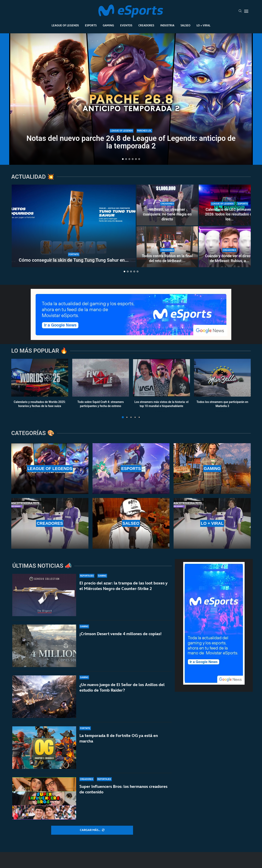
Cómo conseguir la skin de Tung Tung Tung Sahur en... (74, 260)
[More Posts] (92, 830)
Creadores (146, 25)
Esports (91, 25)
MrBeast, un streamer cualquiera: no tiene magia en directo (167, 214)
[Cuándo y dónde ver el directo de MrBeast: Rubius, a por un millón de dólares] (229, 247)
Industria (167, 25)
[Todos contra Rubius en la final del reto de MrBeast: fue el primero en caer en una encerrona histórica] (167, 247)
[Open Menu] (246, 11)
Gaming (108, 25)
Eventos (126, 25)
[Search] (240, 11)
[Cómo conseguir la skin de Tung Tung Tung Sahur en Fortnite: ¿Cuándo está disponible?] (74, 226)
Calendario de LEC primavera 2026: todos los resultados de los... (230, 214)
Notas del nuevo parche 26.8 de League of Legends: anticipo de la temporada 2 (131, 142)
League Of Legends (65, 25)
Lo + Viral (203, 25)
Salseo (185, 25)
